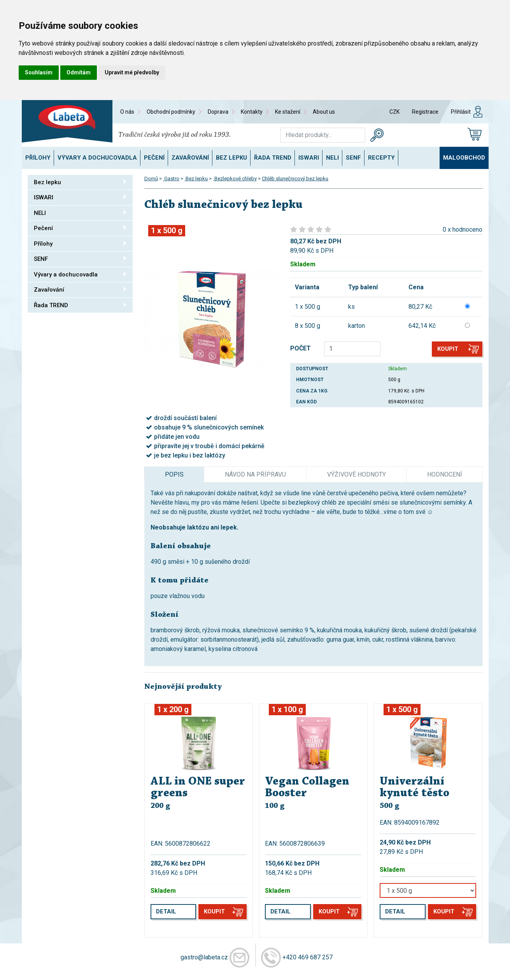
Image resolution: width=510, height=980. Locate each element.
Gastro (171, 179)
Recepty (381, 158)
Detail (166, 911)
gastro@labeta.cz (204, 957)
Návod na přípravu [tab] (255, 474)
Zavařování (190, 158)
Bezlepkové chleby (235, 179)
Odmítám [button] (79, 72)
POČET (301, 348)
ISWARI (309, 158)
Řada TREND (273, 158)
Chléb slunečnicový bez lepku (295, 179)
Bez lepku (231, 158)
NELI (332, 158)
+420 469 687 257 (308, 957)
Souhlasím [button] (39, 72)
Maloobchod (464, 158)
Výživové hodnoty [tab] (357, 474)
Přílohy (38, 158)
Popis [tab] (174, 474)
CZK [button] (394, 112)
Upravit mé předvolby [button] (132, 72)
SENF (353, 158)
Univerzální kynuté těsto (414, 788)
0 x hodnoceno (463, 230)
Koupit (448, 349)
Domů (151, 179)
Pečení (154, 158)
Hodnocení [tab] (445, 474)
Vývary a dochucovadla (97, 158)
